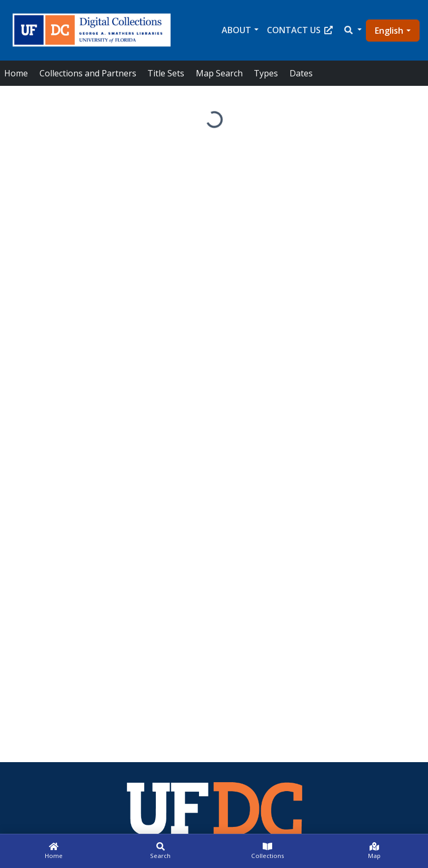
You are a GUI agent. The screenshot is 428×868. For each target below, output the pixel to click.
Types (266, 73)
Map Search (219, 73)
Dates (301, 73)
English (389, 31)
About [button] (236, 30)
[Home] (53, 851)
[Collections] (268, 851)
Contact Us (300, 30)
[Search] (160, 851)
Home (16, 73)
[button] (352, 30)
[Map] (375, 851)
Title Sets (166, 73)
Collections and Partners (88, 73)
